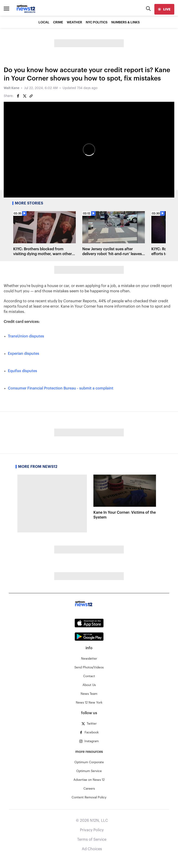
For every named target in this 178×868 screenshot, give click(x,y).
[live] (164, 9)
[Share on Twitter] (25, 96)
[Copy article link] (31, 96)
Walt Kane (11, 88)
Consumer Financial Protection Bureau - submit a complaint (61, 388)
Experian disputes (24, 354)
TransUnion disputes (26, 336)
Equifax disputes (22, 371)
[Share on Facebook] (18, 96)
